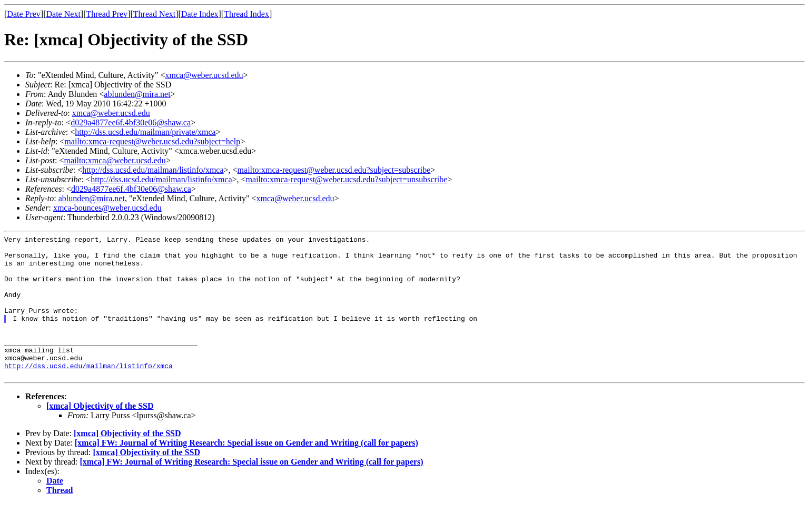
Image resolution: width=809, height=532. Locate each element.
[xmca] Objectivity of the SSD (100, 434)
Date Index (200, 14)
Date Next (63, 14)
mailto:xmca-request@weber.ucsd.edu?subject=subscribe (334, 170)
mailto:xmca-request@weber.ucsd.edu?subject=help (152, 141)
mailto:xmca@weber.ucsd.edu (115, 160)
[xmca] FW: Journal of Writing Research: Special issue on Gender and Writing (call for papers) (246, 471)
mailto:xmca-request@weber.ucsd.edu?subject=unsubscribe (347, 179)
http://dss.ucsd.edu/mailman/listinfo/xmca (153, 170)
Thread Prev (107, 14)
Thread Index (246, 14)
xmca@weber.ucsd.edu (204, 75)
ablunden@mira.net (137, 94)
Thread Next (154, 14)
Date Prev (24, 14)
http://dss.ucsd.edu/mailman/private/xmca (145, 132)
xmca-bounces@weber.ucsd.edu (107, 208)
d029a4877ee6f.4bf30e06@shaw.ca (131, 122)
